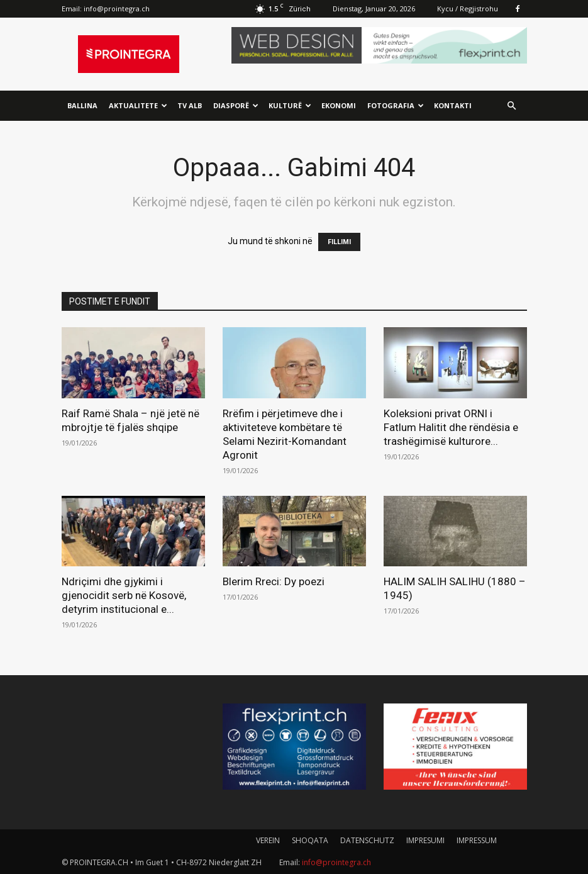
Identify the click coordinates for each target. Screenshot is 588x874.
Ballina (82, 105)
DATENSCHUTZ (367, 840)
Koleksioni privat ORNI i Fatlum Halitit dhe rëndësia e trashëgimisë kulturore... (452, 427)
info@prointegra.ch (117, 8)
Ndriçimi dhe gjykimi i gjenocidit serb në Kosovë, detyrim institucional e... (124, 595)
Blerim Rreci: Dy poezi (274, 581)
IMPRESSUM (477, 840)
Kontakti (453, 105)
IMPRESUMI (425, 840)
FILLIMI (339, 242)
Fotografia (396, 105)
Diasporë (236, 105)
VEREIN (268, 840)
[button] (512, 106)
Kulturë (290, 105)
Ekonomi (339, 105)
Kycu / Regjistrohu (468, 8)
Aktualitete (138, 105)
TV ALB (190, 105)
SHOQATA (310, 840)
